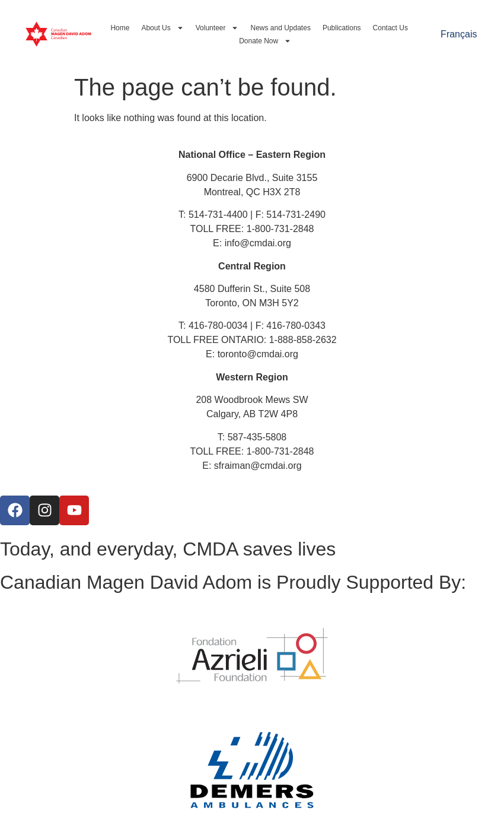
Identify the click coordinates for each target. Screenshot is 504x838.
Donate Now (265, 41)
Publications (342, 28)
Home (120, 28)
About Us (162, 28)
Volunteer (217, 28)
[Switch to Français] (459, 34)
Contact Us (390, 28)
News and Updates (280, 28)
